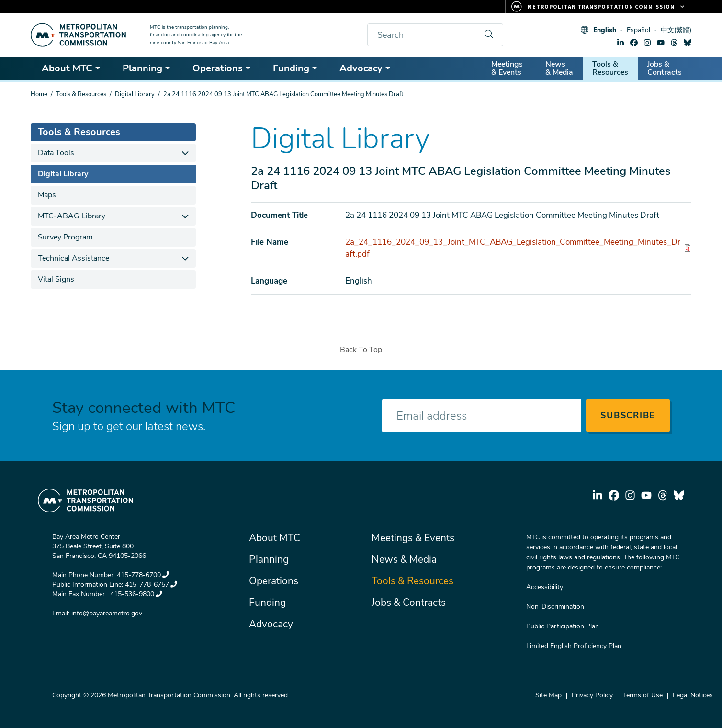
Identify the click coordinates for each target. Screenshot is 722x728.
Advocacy (365, 68)
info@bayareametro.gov (107, 613)
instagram (647, 43)
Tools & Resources (610, 68)
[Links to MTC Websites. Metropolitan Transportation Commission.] (598, 7)
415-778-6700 (143, 575)
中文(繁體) (676, 30)
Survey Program (65, 237)
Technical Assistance (73, 258)
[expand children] (185, 153)
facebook (634, 43)
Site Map (548, 695)
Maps (47, 195)
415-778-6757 (151, 585)
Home (39, 94)
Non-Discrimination (555, 607)
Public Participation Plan (563, 626)
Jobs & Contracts (665, 68)
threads (674, 43)
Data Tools (56, 153)
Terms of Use (643, 695)
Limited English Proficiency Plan (574, 646)
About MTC (71, 68)
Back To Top (361, 350)
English (605, 30)
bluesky (688, 43)
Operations (222, 68)
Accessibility (545, 587)
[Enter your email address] (482, 416)
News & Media (559, 68)
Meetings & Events (507, 68)
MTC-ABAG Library (72, 216)
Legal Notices (693, 695)
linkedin (620, 43)
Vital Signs (56, 279)
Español (638, 30)
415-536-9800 (135, 594)
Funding (295, 68)
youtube (661, 43)
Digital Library (135, 94)
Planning (147, 68)
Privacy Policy (592, 695)
